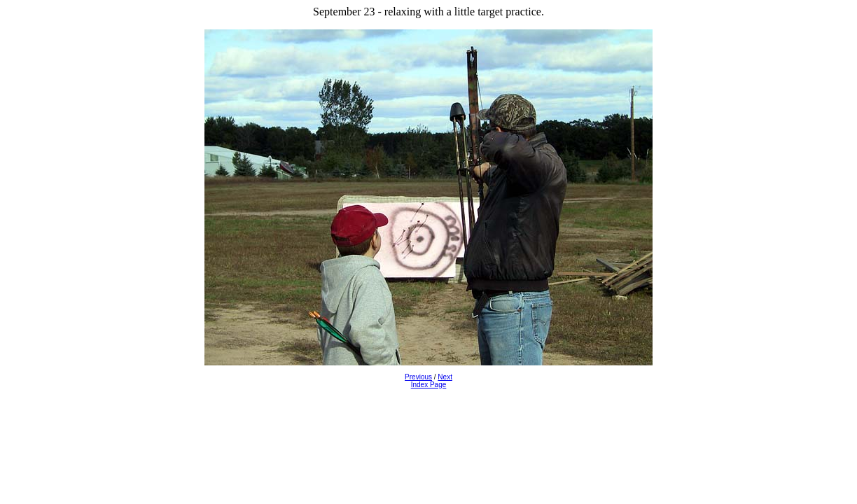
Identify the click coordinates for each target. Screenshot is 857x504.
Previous (418, 377)
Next (445, 377)
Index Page (429, 385)
